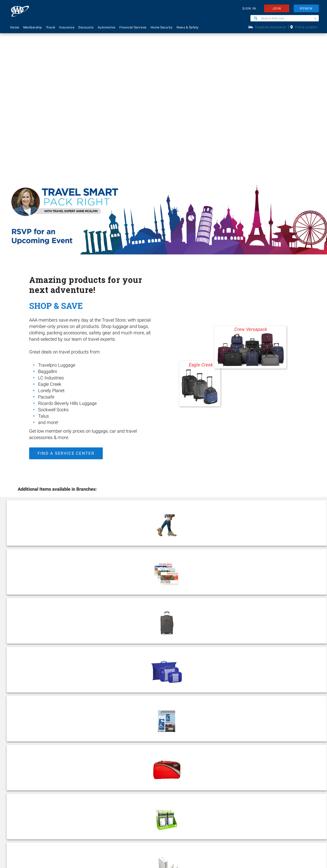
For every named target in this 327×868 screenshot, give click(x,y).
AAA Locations (134, 730)
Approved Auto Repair (25, 753)
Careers (72, 723)
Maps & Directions (137, 753)
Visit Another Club (136, 760)
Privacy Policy (130, 822)
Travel (51, 27)
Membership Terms (81, 745)
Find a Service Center (66, 309)
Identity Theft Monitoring (28, 730)
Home (15, 27)
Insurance (67, 27)
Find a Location (306, 27)
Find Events (202, 595)
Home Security (162, 27)
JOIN (277, 8)
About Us (72, 715)
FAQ (125, 715)
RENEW (306, 8)
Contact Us (131, 723)
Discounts (86, 27)
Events (71, 730)
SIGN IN (249, 8)
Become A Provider (80, 753)
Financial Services (133, 27)
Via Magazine (133, 768)
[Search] (256, 18)
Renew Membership (138, 738)
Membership (33, 27)
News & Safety (188, 27)
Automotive (107, 27)
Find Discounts (134, 745)
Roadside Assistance (271, 27)
